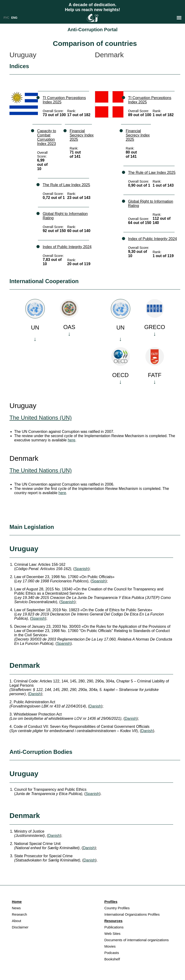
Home (17, 902)
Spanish (81, 569)
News (16, 908)
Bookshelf (112, 959)
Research (19, 914)
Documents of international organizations (137, 940)
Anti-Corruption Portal (92, 30)
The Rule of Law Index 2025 (66, 185)
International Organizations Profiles (132, 914)
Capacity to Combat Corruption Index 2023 (47, 137)
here (72, 440)
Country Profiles (117, 908)
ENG (14, 18)
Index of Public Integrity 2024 (67, 247)
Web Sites (113, 934)
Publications (114, 927)
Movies (110, 946)
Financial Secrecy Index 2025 (82, 135)
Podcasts (112, 953)
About (16, 921)
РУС (6, 18)
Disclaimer (20, 927)
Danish (35, 694)
